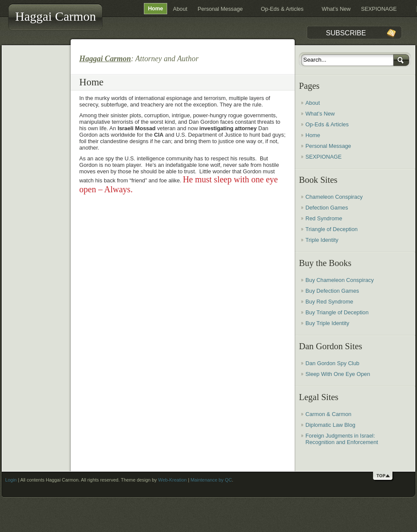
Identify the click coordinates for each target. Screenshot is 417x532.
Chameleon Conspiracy (334, 197)
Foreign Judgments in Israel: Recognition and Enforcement (342, 439)
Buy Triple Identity (327, 323)
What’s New (336, 9)
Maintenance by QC (211, 480)
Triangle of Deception (331, 229)
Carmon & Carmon (328, 414)
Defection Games (327, 208)
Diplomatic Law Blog (330, 425)
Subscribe (346, 33)
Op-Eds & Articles (282, 9)
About (180, 9)
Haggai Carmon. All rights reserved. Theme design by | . (139, 480)
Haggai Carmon (56, 16)
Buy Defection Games (332, 291)
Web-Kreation (172, 480)
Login (11, 480)
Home (155, 9)
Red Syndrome (324, 218)
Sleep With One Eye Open (338, 374)
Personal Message (220, 9)
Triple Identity (322, 240)
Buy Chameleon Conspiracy (340, 280)
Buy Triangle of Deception (337, 312)
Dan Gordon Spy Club (332, 363)
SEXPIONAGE (379, 9)
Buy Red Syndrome (329, 302)
